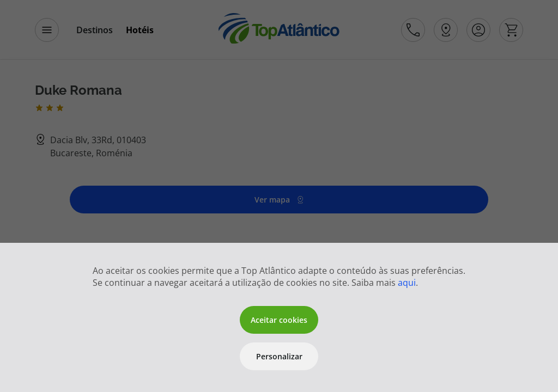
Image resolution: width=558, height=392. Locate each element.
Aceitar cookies (279, 320)
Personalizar (279, 356)
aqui (407, 283)
